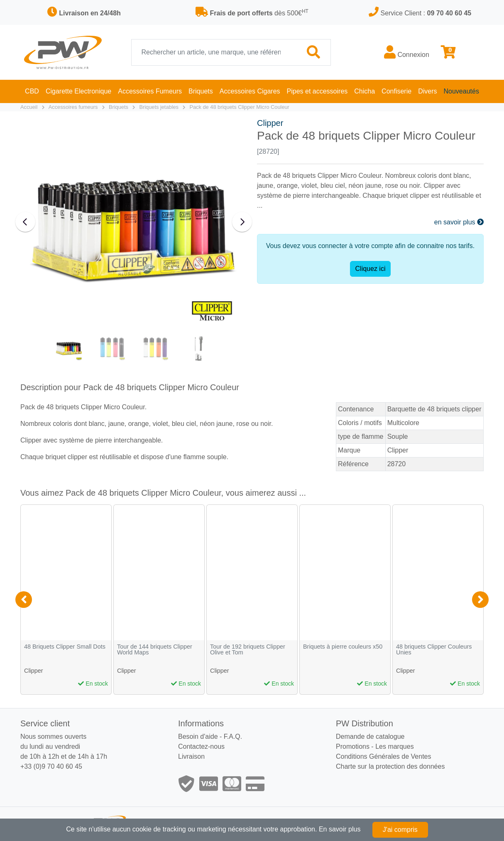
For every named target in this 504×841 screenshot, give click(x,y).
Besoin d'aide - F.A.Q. (210, 736)
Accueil (29, 107)
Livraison (191, 756)
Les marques (395, 746)
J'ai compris (400, 830)
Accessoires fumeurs (73, 107)
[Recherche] (214, 52)
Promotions (353, 746)
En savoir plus (340, 829)
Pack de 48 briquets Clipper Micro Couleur (239, 107)
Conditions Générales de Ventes (383, 756)
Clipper (270, 123)
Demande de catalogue (370, 736)
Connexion (407, 52)
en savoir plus (459, 222)
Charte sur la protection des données (390, 766)
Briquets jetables (159, 107)
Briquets (119, 107)
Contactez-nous (201, 746)
